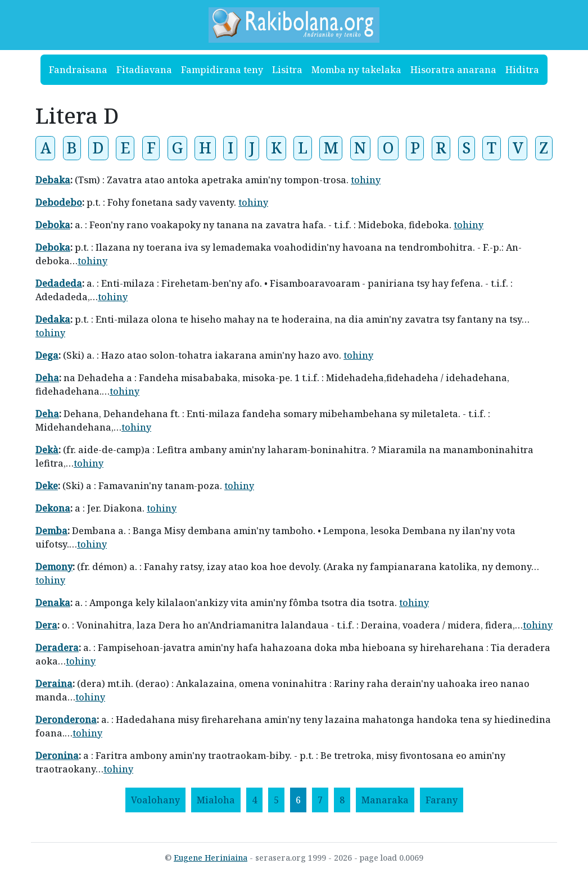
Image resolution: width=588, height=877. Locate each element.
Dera (46, 625)
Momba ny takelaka (356, 70)
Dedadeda (59, 283)
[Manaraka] (385, 800)
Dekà (47, 450)
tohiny (366, 180)
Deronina (57, 756)
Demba (51, 531)
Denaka (53, 603)
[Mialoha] (216, 800)
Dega (47, 355)
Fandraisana (78, 70)
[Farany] (442, 800)
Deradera (57, 648)
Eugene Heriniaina (211, 858)
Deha (47, 378)
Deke (47, 486)
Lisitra (287, 70)
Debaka (53, 180)
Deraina (54, 684)
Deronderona (66, 720)
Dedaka (53, 319)
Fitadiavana (144, 70)
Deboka (53, 225)
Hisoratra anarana (453, 70)
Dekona (53, 508)
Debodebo (59, 202)
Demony (54, 567)
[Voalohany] (155, 800)
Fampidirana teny (222, 70)
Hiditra (522, 70)
